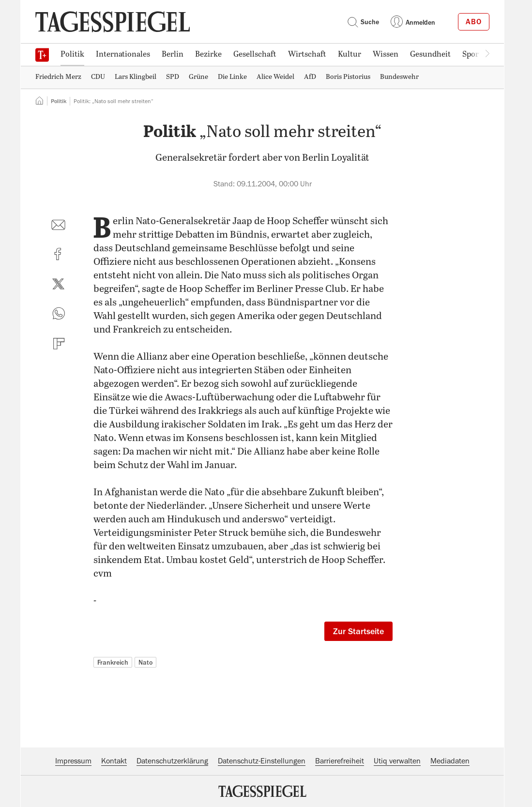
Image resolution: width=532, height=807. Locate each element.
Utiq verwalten (397, 761)
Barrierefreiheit (340, 761)
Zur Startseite (358, 631)
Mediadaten (450, 761)
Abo (474, 22)
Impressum (73, 761)
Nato (145, 662)
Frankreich (113, 662)
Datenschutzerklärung (172, 761)
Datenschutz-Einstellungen (262, 761)
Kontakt (114, 761)
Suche (363, 22)
